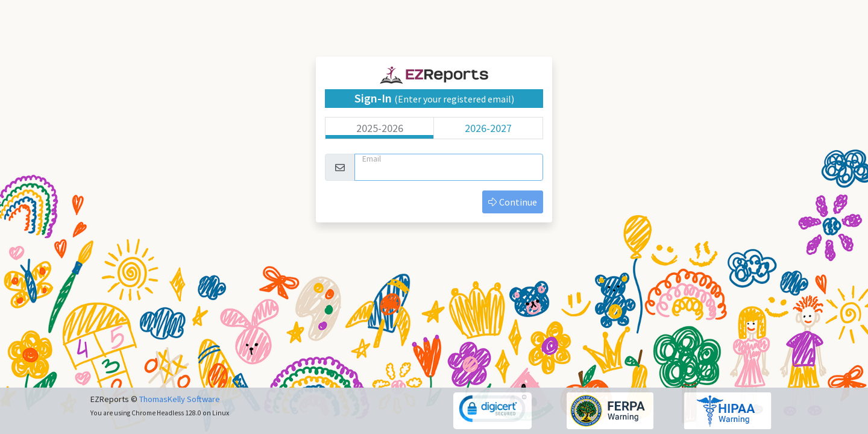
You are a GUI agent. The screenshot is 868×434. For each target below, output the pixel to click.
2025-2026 (380, 128)
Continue (513, 202)
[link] (493, 410)
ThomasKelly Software (180, 399)
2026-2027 (488, 128)
